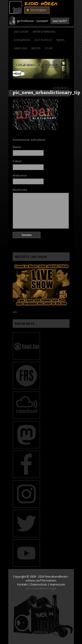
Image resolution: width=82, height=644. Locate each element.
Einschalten (37, 10)
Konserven (22, 40)
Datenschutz (39, 584)
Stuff (49, 48)
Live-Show (21, 32)
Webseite (20, 175)
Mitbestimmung (44, 32)
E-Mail (17, 161)
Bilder (36, 48)
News (61, 40)
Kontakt (22, 584)
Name (17, 147)
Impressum (58, 584)
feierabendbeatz (56, 576)
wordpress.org (44, 588)
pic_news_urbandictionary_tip (46, 93)
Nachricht (20, 190)
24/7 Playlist (43, 40)
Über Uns (20, 48)
